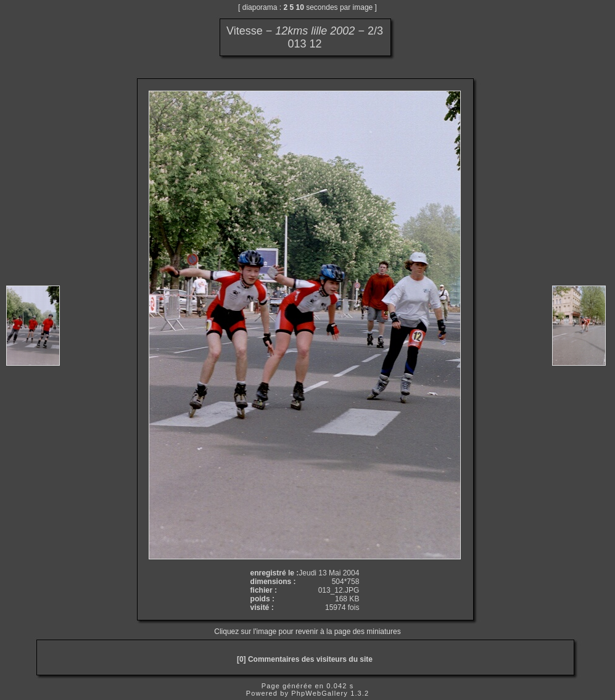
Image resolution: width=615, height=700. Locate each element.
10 (300, 7)
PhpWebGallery (320, 693)
